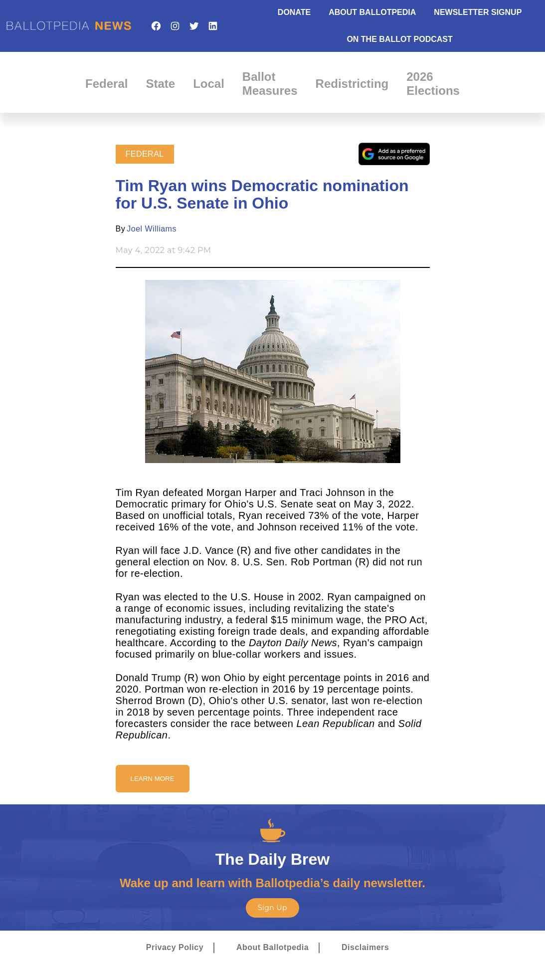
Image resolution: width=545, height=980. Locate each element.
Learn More (153, 779)
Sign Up (272, 908)
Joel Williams (152, 229)
